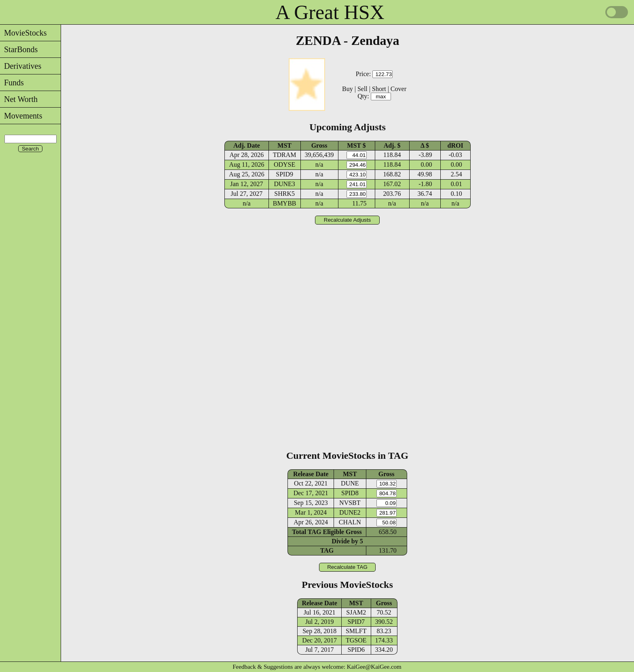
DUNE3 (284, 184)
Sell (362, 89)
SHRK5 (284, 194)
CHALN (350, 522)
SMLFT (356, 631)
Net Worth (19, 99)
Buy (348, 89)
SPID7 (356, 622)
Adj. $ (392, 145)
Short (379, 89)
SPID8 (350, 493)
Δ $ (425, 145)
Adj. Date (247, 145)
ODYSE (284, 164)
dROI (455, 145)
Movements (21, 116)
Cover (398, 89)
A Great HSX (330, 12)
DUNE (350, 483)
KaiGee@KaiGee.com (374, 667)
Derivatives (21, 66)
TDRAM (285, 155)
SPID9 (284, 174)
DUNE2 (350, 512)
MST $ (356, 145)
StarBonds (19, 49)
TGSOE (356, 640)
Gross (319, 145)
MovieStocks (23, 33)
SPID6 (356, 650)
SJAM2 (356, 612)
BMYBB (285, 203)
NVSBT (350, 503)
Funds (12, 83)
